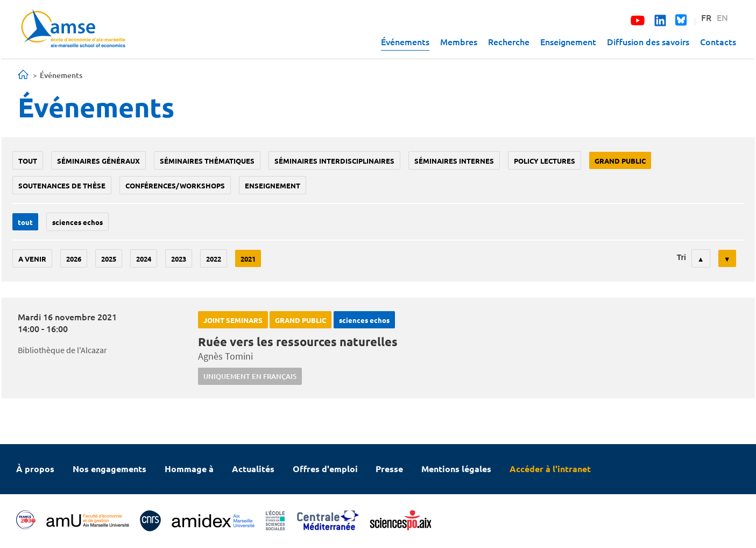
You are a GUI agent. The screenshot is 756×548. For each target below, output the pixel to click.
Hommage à (189, 469)
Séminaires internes (454, 161)
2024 (144, 259)
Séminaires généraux (98, 161)
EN (722, 17)
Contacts (718, 41)
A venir (32, 259)
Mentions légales (456, 469)
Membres (459, 41)
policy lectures (545, 161)
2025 (109, 259)
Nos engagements (109, 469)
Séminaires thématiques (207, 161)
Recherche (509, 41)
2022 (214, 259)
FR (706, 17)
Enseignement (568, 41)
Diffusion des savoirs (648, 41)
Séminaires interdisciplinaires (334, 161)
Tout (28, 161)
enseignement (273, 185)
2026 (74, 259)
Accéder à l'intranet (550, 469)
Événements (405, 41)
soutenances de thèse (62, 185)
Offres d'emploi (325, 469)
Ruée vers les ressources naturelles (298, 342)
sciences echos (77, 222)
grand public (620, 161)
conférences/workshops (175, 185)
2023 (179, 259)
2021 (248, 259)
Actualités (253, 469)
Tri (681, 257)
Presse (389, 469)
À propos (35, 469)
